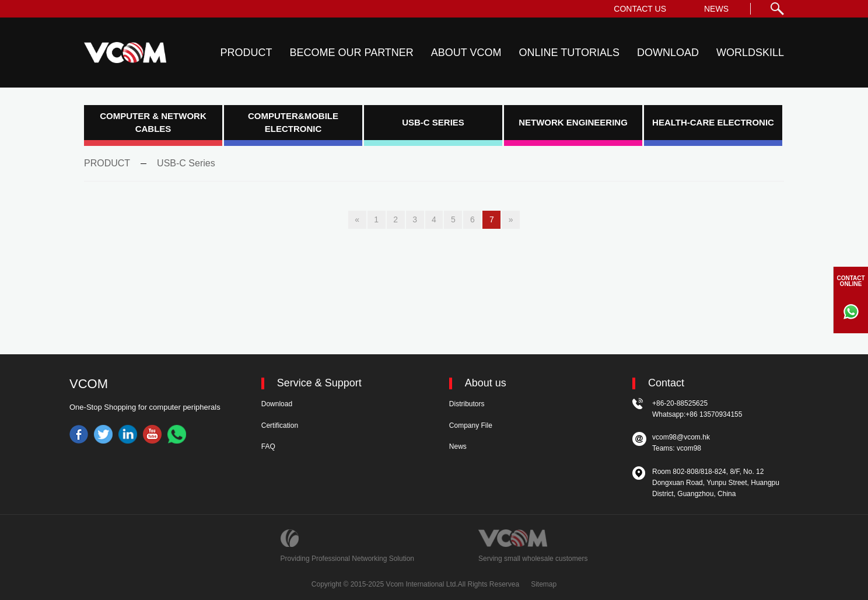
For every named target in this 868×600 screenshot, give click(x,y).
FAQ (268, 446)
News (458, 446)
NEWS (716, 9)
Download (277, 404)
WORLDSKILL (750, 53)
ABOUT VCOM (466, 53)
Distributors (467, 404)
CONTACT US (640, 9)
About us (486, 383)
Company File (471, 425)
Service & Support (319, 383)
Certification (280, 425)
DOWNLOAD (668, 53)
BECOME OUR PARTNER (351, 53)
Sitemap (544, 584)
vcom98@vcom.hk (681, 437)
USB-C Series (186, 163)
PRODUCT (246, 53)
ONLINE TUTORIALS (569, 53)
